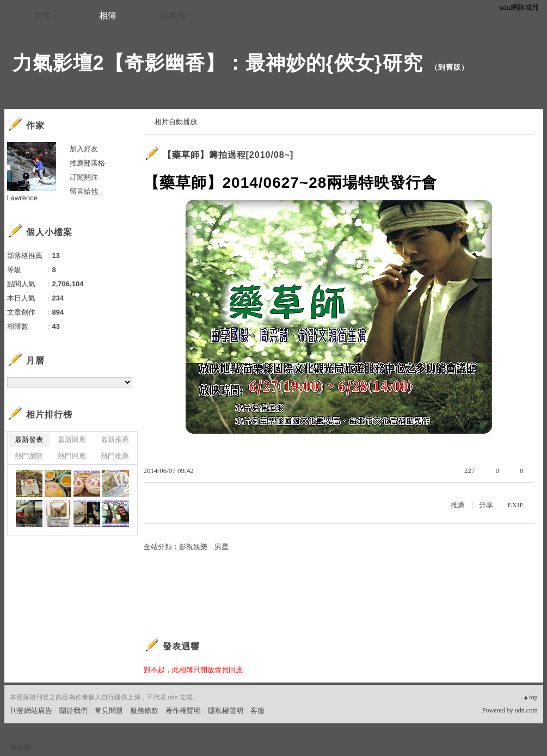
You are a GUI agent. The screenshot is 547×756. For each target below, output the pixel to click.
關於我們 (73, 711)
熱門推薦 (115, 456)
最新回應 (72, 440)
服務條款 (144, 711)
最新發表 (29, 440)
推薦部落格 (87, 163)
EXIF (516, 505)
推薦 (458, 505)
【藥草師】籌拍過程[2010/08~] (228, 155)
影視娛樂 (193, 547)
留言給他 (84, 191)
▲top (530, 697)
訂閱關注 (84, 177)
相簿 (108, 16)
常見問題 (109, 711)
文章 (42, 16)
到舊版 (450, 67)
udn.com (526, 710)
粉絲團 (20, 748)
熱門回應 (72, 456)
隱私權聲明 (226, 711)
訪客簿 (173, 16)
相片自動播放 (176, 122)
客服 (257, 711)
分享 (486, 505)
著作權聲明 (183, 711)
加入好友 (84, 149)
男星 (222, 547)
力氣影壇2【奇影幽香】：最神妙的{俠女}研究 (218, 63)
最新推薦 (115, 440)
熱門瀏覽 (29, 456)
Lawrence (22, 198)
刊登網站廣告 (31, 711)
